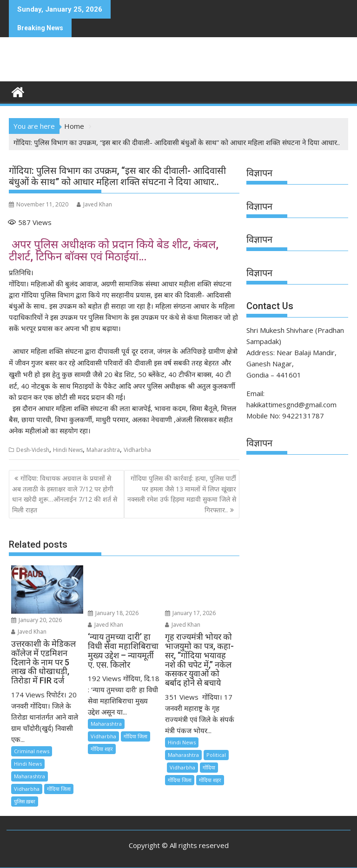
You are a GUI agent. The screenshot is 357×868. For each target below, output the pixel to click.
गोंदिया (209, 767)
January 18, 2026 (113, 613)
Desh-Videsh (33, 450)
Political (216, 755)
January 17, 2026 (190, 613)
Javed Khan (94, 204)
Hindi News (68, 450)
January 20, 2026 (36, 620)
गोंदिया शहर (102, 749)
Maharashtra (103, 450)
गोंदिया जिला (59, 789)
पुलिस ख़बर (25, 801)
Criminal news (32, 751)
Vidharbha (137, 450)
